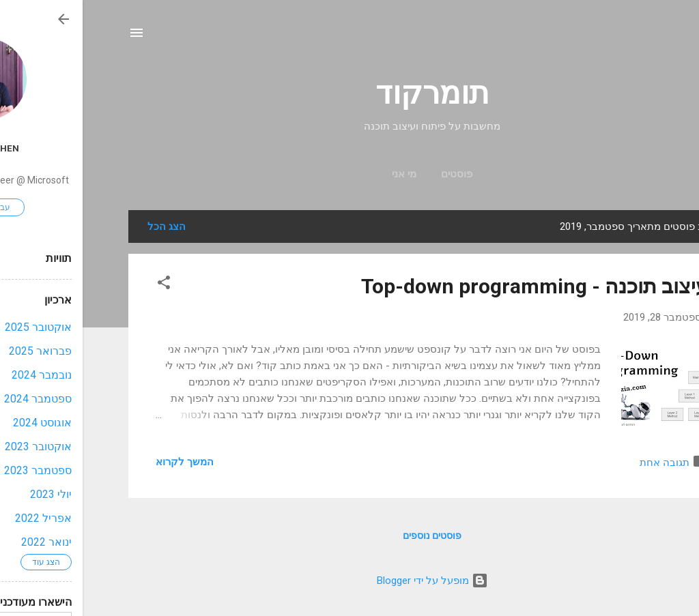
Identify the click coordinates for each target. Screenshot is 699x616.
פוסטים (374, 174)
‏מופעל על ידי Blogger (350, 581)
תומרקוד (350, 93)
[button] (81, 285)
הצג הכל (84, 226)
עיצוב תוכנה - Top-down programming (452, 286)
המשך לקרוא (102, 462)
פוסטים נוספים (349, 536)
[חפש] (645, 37)
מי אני (322, 174)
